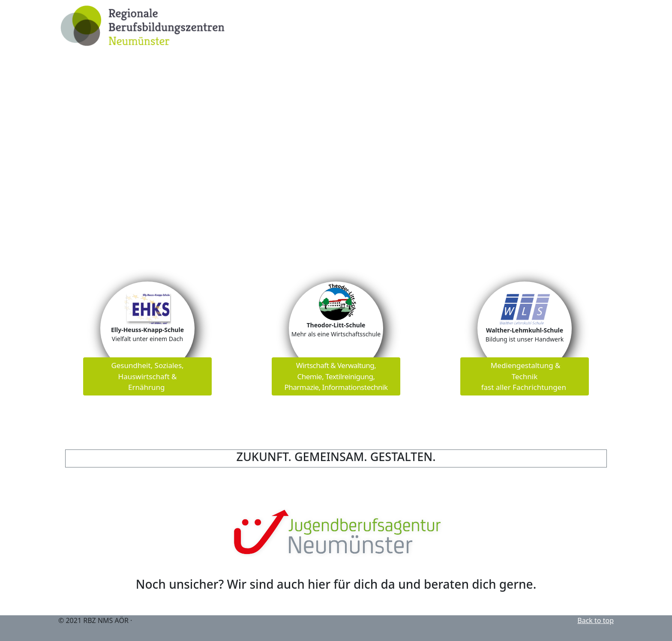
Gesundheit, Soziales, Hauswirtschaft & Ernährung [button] (147, 376)
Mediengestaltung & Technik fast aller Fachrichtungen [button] (525, 376)
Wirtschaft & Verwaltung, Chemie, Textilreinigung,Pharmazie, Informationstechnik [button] (336, 376)
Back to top (595, 620)
